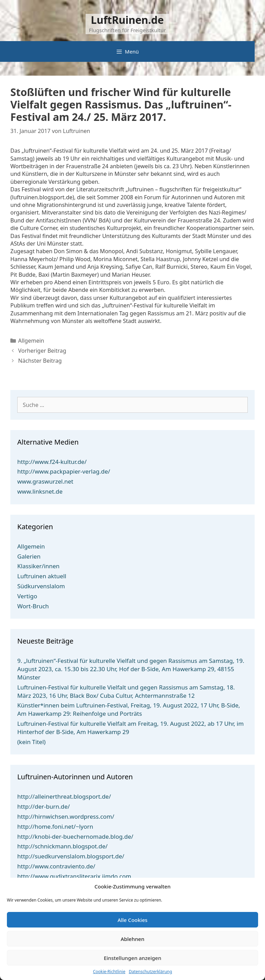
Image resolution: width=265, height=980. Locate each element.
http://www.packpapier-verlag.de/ (64, 471)
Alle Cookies (133, 920)
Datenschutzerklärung (150, 972)
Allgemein (31, 341)
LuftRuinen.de (127, 20)
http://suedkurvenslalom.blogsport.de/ (71, 856)
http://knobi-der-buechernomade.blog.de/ (75, 836)
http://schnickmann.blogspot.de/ (62, 846)
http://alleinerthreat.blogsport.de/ (64, 796)
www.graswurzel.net (45, 481)
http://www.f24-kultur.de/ (52, 462)
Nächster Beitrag (40, 361)
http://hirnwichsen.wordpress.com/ (66, 816)
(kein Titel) (31, 742)
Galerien (29, 556)
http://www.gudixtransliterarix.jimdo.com (74, 876)
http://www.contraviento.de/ (56, 866)
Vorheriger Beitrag (42, 351)
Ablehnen (133, 939)
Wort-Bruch (33, 606)
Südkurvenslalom (41, 586)
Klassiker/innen (38, 566)
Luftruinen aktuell (42, 576)
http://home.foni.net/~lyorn (55, 826)
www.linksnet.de (40, 491)
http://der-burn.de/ (43, 806)
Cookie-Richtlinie (109, 972)
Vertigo (27, 596)
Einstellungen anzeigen (133, 958)
